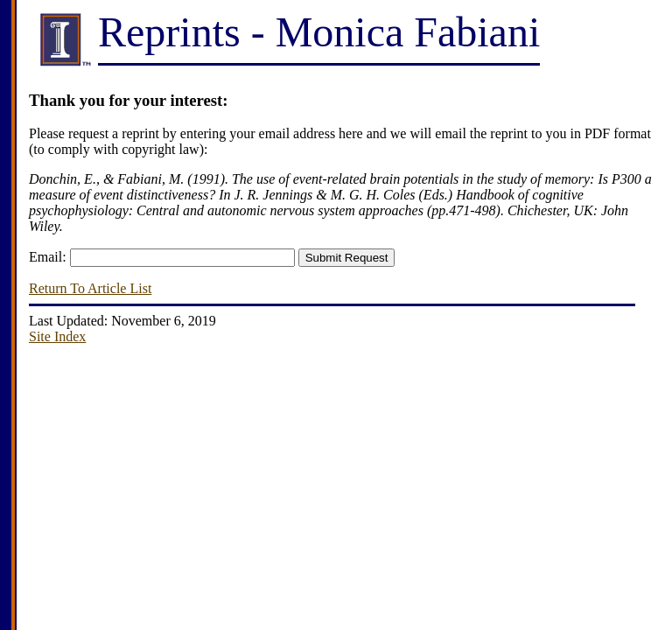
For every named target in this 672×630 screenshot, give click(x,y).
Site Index (57, 336)
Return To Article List (90, 288)
